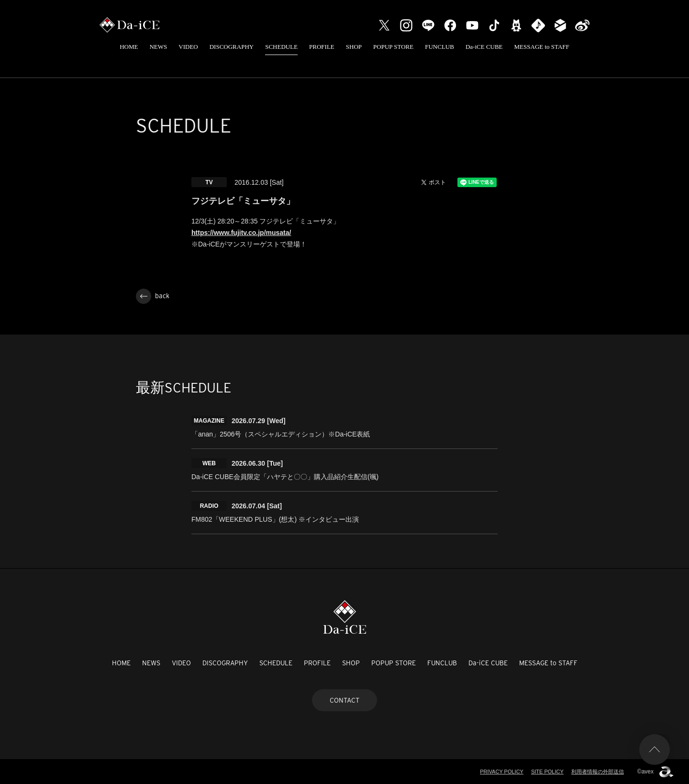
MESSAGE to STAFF (542, 47)
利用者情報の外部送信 (598, 772)
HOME (129, 47)
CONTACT (344, 700)
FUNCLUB (439, 47)
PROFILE (322, 47)
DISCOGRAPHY (232, 47)
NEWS (158, 47)
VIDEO (188, 47)
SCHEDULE (281, 47)
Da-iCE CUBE (484, 47)
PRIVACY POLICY (502, 772)
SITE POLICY (547, 772)
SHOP (354, 47)
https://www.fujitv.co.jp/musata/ (241, 233)
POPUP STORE (393, 47)
